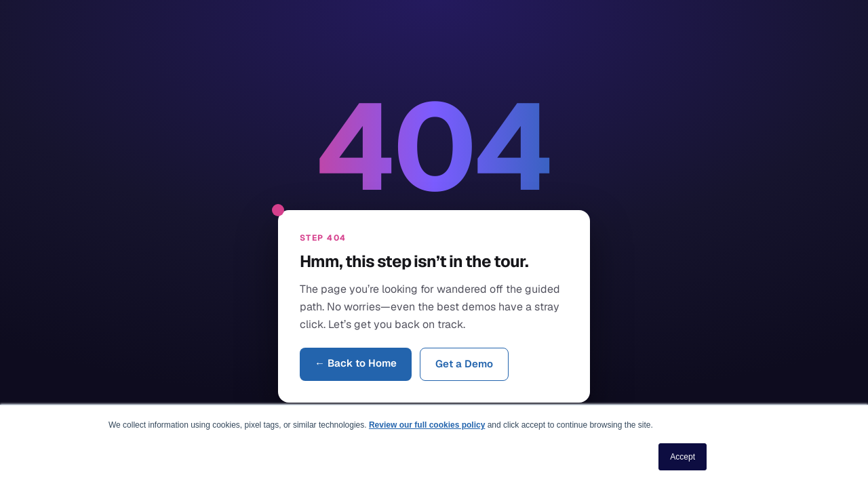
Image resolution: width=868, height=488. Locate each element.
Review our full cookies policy (427, 425)
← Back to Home (356, 363)
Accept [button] (683, 457)
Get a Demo (464, 364)
